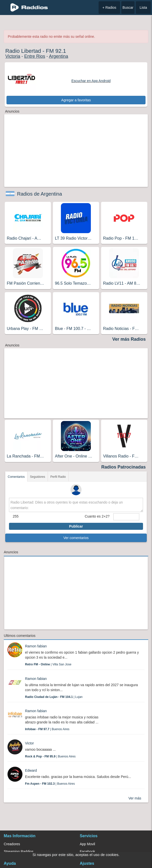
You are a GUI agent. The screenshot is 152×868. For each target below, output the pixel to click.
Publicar (76, 526)
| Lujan (54, 697)
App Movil (87, 844)
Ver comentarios (76, 538)
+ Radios (109, 8)
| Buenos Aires (47, 729)
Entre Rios (35, 56)
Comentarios (16, 477)
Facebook (87, 851)
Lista (143, 8)
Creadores (12, 844)
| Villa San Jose (48, 664)
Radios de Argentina (39, 194)
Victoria (13, 56)
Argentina (59, 56)
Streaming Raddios (19, 851)
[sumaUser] (126, 517)
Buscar (128, 8)
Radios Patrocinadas (124, 467)
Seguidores (38, 477)
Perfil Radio (58, 477)
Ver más (135, 798)
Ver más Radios (129, 339)
